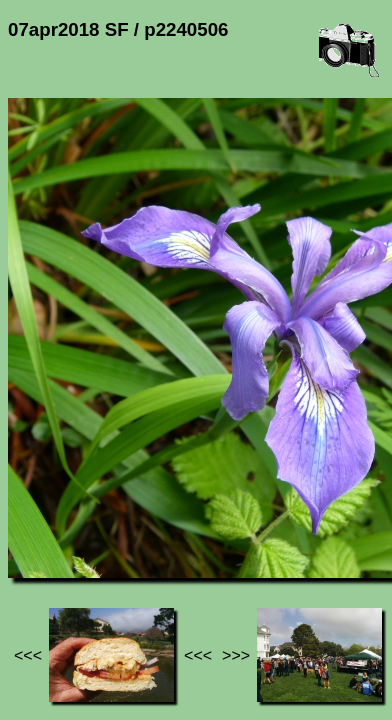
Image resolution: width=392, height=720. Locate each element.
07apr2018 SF (207, 538)
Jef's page (44, 538)
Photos (119, 538)
